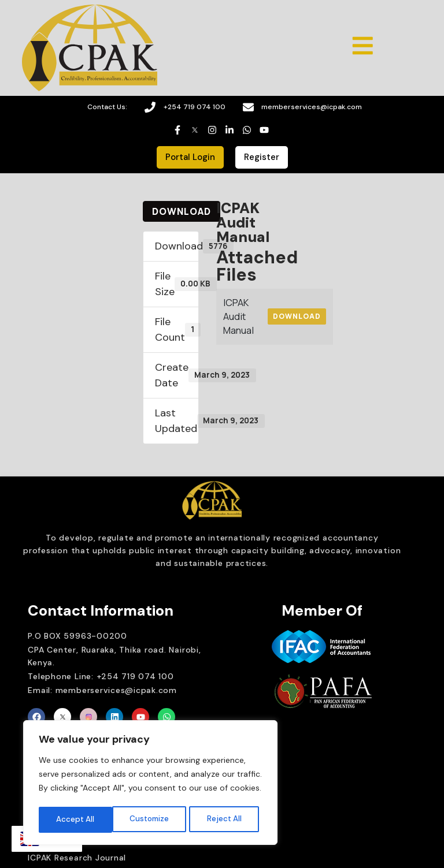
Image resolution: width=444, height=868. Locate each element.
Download (182, 212)
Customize (76, 819)
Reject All (151, 819)
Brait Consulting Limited (327, 747)
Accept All (226, 819)
